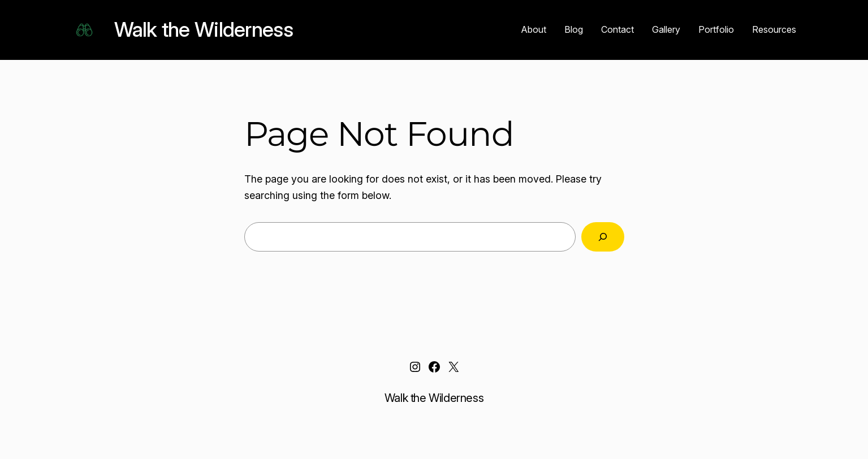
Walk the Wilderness (204, 29)
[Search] (603, 237)
